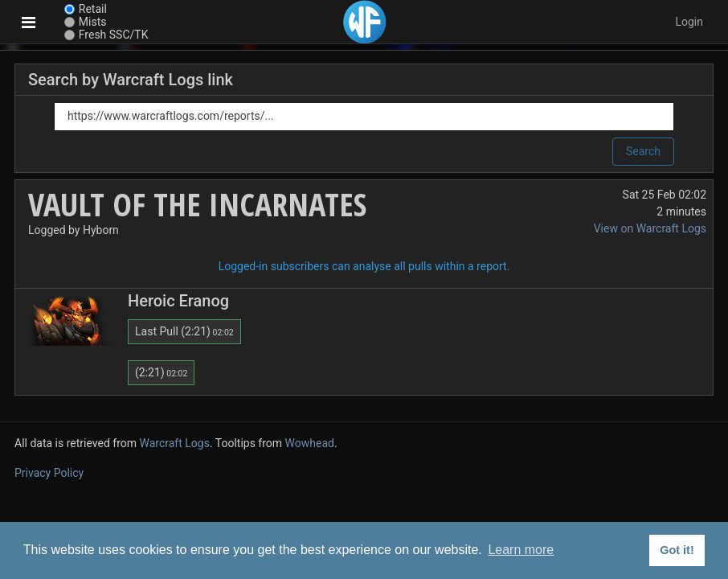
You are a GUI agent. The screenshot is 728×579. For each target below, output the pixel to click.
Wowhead (310, 443)
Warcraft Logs (175, 443)
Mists (93, 22)
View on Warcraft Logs (650, 228)
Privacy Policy (49, 473)
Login (689, 22)
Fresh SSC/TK (114, 35)
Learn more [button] (521, 550)
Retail (93, 9)
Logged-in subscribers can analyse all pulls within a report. (364, 266)
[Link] (364, 117)
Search (643, 151)
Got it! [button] (677, 550)
